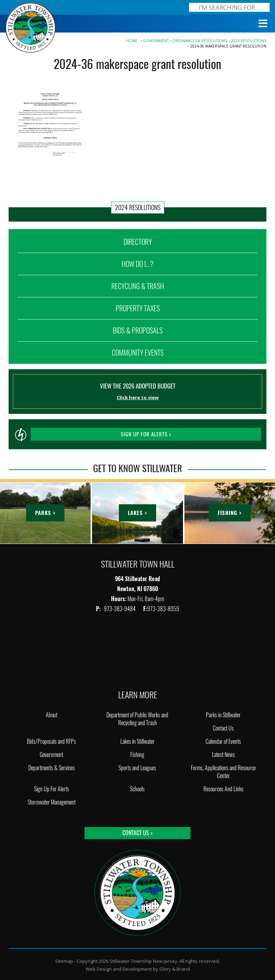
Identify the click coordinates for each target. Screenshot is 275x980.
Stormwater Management (52, 802)
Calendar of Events (223, 741)
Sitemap (64, 961)
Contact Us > (137, 833)
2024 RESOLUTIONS (249, 41)
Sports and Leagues (137, 768)
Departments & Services (52, 768)
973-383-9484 (120, 609)
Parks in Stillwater (223, 715)
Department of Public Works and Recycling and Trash (137, 719)
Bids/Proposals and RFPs (51, 741)
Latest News (223, 755)
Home (132, 41)
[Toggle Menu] (263, 24)
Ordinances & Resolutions (200, 41)
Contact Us (223, 728)
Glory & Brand (175, 969)
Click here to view (138, 397)
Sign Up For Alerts (52, 789)
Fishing (137, 755)
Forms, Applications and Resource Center (223, 772)
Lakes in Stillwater (137, 741)
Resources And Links (223, 789)
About (52, 715)
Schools (137, 789)
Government (156, 41)
